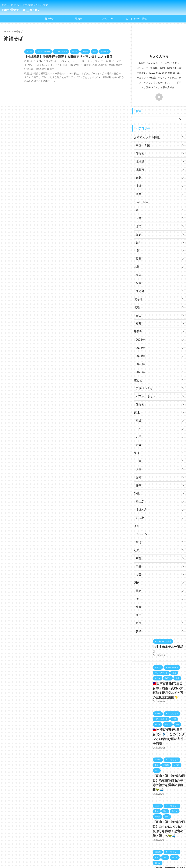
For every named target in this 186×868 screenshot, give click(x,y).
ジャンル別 (107, 19)
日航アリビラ (65, 66)
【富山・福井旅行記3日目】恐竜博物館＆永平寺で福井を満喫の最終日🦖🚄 (169, 771)
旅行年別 (50, 19)
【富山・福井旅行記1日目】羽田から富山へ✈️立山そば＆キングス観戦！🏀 (169, 850)
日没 (55, 66)
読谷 (36, 69)
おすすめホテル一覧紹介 (167, 646)
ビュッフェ (90, 62)
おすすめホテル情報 (136, 19)
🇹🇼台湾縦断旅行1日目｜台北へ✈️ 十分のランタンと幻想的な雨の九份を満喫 (169, 731)
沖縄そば (90, 66)
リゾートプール (112, 62)
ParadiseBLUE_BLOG (20, 10)
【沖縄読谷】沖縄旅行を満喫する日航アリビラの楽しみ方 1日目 (66, 57)
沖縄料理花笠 (102, 66)
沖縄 (82, 66)
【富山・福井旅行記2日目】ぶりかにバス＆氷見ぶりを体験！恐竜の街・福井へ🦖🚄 (169, 810)
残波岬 (75, 66)
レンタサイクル (44, 66)
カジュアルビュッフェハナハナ (58, 62)
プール (100, 62)
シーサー (79, 62)
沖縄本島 (114, 66)
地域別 (79, 19)
